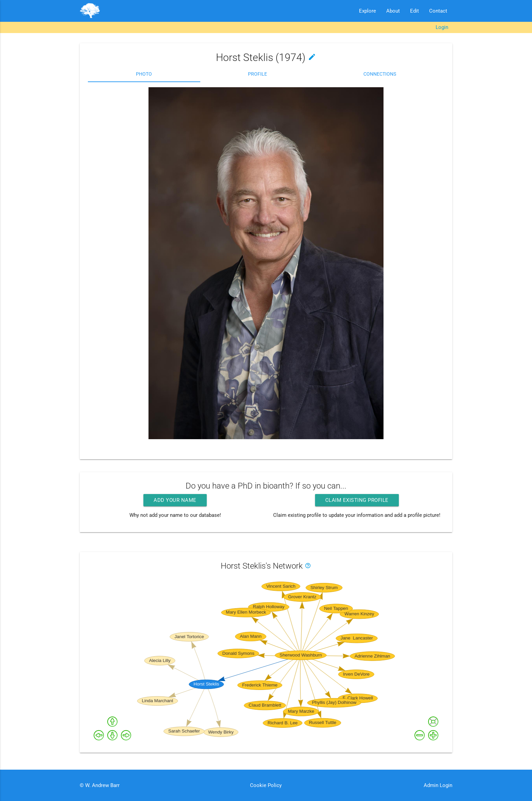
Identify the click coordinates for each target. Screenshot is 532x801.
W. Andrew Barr (102, 785)
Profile (257, 74)
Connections (380, 74)
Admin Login (438, 785)
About (393, 11)
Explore (367, 11)
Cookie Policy (266, 785)
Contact (438, 11)
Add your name (175, 500)
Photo (144, 74)
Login (442, 27)
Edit (414, 11)
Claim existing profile (357, 500)
